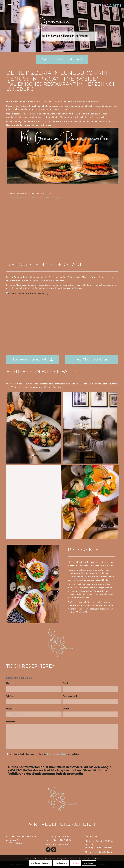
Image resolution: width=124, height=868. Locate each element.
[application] (62, 223)
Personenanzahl (70, 696)
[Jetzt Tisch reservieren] (92, 359)
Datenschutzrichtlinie (57, 754)
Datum (10, 709)
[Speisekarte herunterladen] (62, 59)
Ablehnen (76, 863)
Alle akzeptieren (61, 863)
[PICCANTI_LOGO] (110, 6)
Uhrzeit (66, 709)
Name (10, 683)
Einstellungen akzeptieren (41, 863)
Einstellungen (89, 863)
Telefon (10, 696)
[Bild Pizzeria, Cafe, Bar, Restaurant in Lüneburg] (35, 429)
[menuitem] (8, 6)
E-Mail (66, 683)
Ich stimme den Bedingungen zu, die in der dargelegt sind (45, 754)
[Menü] (8, 6)
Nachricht (11, 722)
